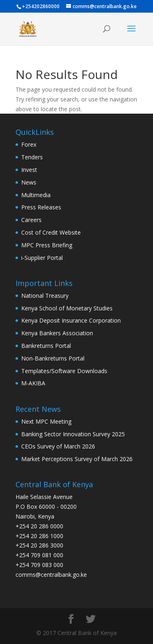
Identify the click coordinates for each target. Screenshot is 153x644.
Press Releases (41, 207)
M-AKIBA (33, 383)
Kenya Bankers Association (57, 333)
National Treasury (45, 296)
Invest (29, 170)
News (29, 182)
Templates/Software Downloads (64, 371)
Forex (29, 144)
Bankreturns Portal (46, 346)
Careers (31, 220)
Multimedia (36, 195)
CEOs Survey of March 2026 (58, 446)
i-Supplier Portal (42, 258)
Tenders (32, 157)
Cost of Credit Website (51, 232)
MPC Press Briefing (47, 245)
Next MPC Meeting (46, 421)
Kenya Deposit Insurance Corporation (71, 320)
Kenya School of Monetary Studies (67, 308)
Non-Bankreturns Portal (53, 358)
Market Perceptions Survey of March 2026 (77, 459)
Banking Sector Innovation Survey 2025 (73, 434)
